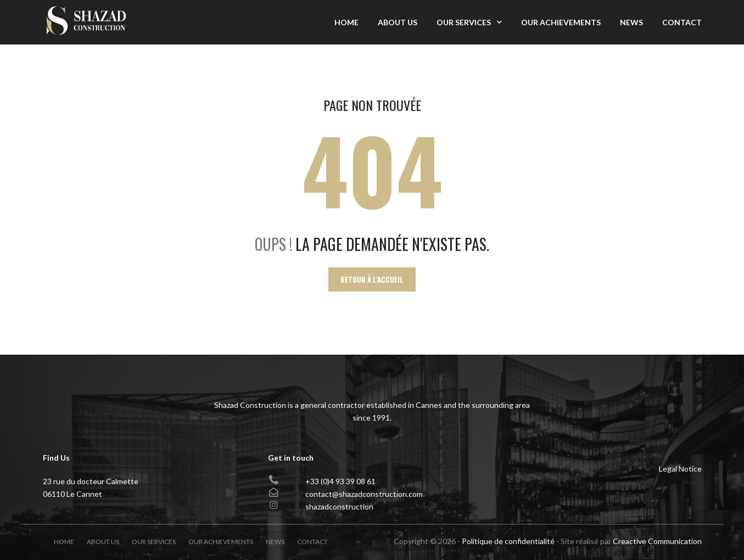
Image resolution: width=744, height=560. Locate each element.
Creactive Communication (657, 541)
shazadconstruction (339, 506)
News (631, 22)
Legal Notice (680, 469)
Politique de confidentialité (508, 541)
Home (346, 22)
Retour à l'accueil (372, 279)
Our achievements (561, 22)
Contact (682, 22)
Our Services (464, 22)
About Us (398, 22)
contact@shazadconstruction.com (364, 494)
